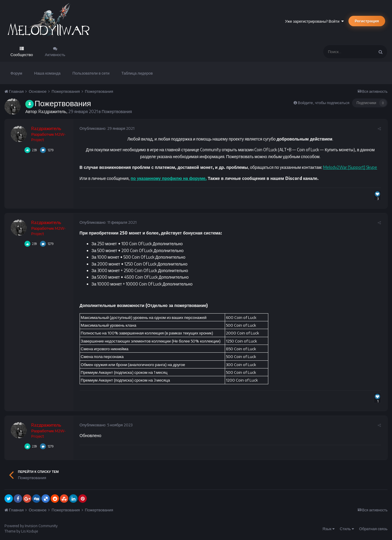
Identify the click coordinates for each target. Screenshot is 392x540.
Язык (328, 529)
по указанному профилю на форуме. (168, 178)
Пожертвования (117, 111)
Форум (16, 73)
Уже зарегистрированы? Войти (314, 21)
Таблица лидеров (137, 73)
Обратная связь (373, 529)
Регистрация (367, 21)
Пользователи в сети (91, 73)
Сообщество (22, 55)
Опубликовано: (107, 128)
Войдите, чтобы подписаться (324, 103)
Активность (55, 55)
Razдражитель (52, 111)
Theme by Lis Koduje (21, 531)
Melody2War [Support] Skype (350, 167)
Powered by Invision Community (31, 526)
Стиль (347, 529)
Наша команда (48, 73)
